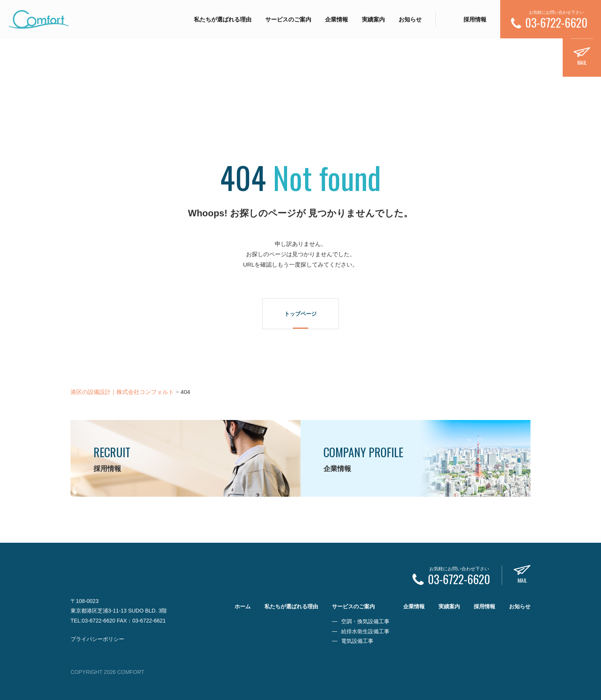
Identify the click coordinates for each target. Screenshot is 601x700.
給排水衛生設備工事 (365, 631)
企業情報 (337, 19)
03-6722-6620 (99, 621)
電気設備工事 (357, 641)
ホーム (243, 606)
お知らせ (410, 19)
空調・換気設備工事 (365, 621)
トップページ (300, 314)
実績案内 (373, 19)
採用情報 (475, 19)
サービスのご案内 (288, 19)
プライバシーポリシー (97, 639)
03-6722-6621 (149, 621)
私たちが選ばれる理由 (223, 19)
